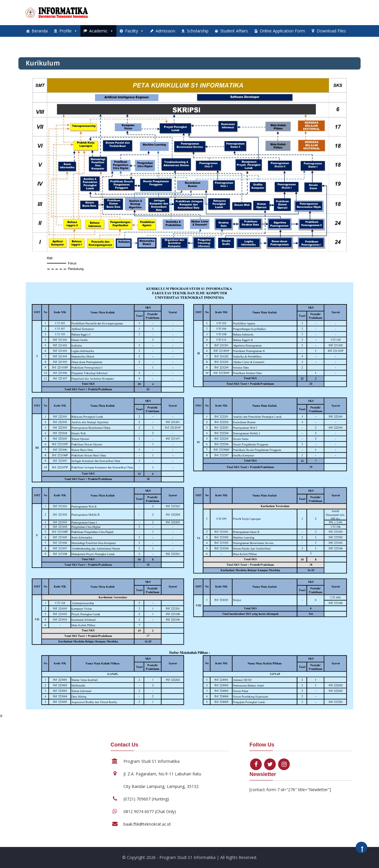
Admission (165, 31)
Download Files (331, 31)
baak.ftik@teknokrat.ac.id (147, 824)
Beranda (40, 31)
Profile (68, 31)
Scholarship (198, 31)
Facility (135, 31)
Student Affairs (234, 31)
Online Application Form (282, 31)
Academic (101, 31)
